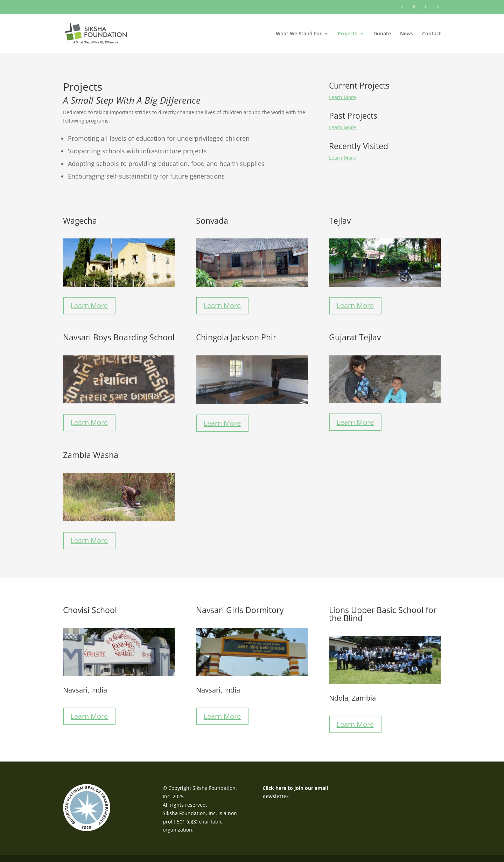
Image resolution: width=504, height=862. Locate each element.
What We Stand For (299, 34)
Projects (348, 34)
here (281, 788)
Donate (382, 34)
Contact (432, 34)
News (407, 34)
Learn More (342, 97)
